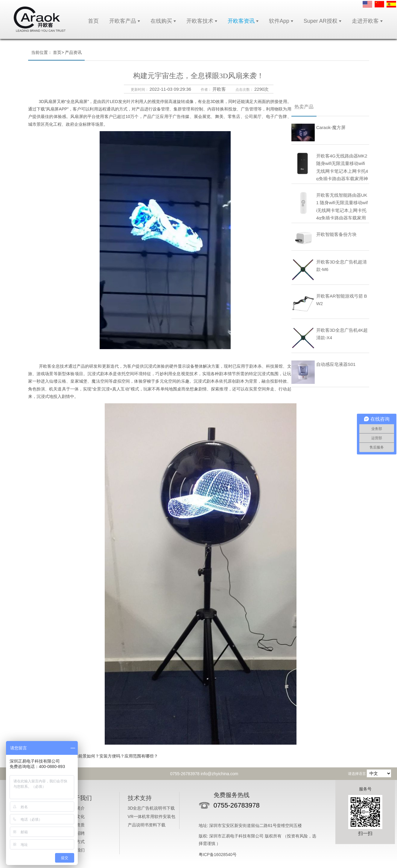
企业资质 (76, 825)
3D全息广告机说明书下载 (151, 808)
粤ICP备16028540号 (218, 855)
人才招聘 (76, 833)
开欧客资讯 (241, 21)
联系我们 (76, 850)
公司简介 (76, 808)
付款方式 (76, 842)
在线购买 (161, 21)
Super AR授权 (321, 21)
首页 (93, 21)
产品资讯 (73, 52)
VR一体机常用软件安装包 (152, 817)
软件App (279, 21)
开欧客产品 (123, 21)
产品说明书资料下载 (147, 825)
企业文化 (76, 817)
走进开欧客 (365, 21)
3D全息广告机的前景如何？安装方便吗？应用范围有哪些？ (103, 756)
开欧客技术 (200, 21)
